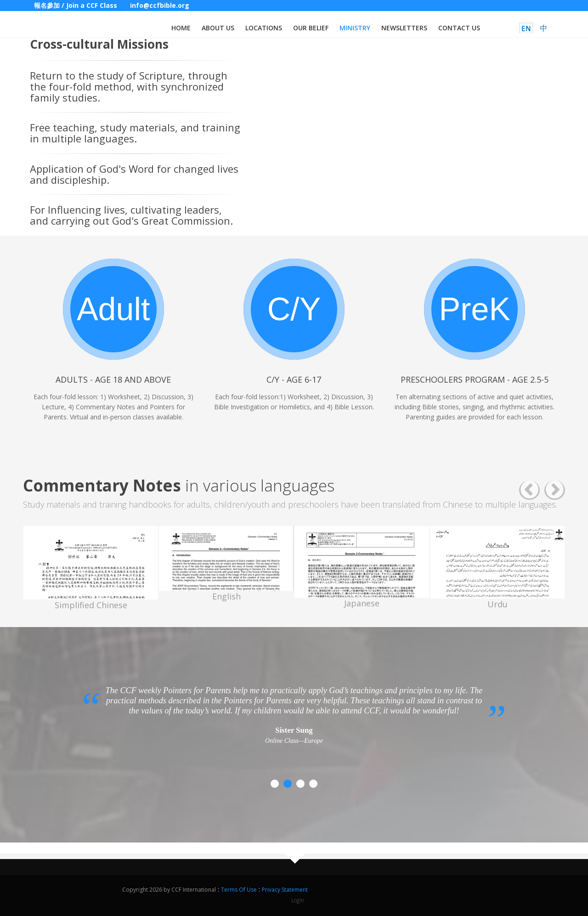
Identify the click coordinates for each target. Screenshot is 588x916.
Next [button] (555, 490)
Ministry (355, 28)
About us (218, 28)
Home (181, 28)
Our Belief (311, 28)
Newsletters (404, 28)
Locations (264, 28)
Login (298, 900)
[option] (91, 568)
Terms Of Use (239, 890)
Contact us (459, 28)
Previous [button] (529, 490)
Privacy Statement (285, 890)
